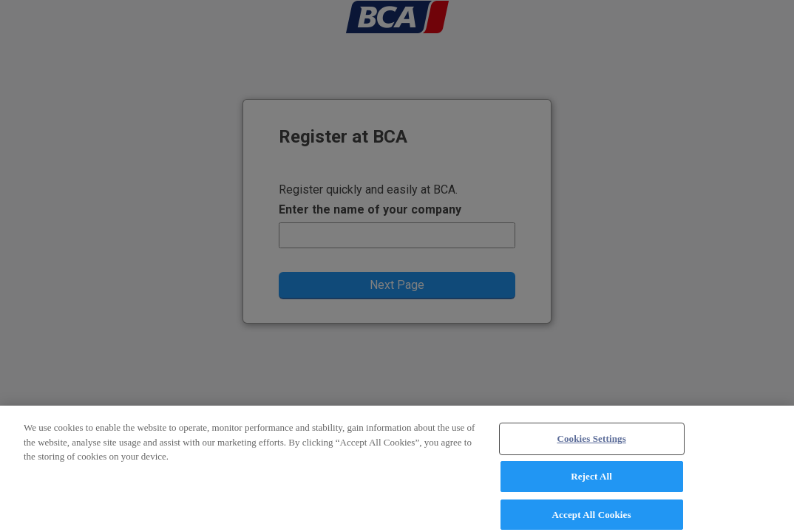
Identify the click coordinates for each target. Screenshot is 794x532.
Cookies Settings (591, 444)
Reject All (591, 481)
